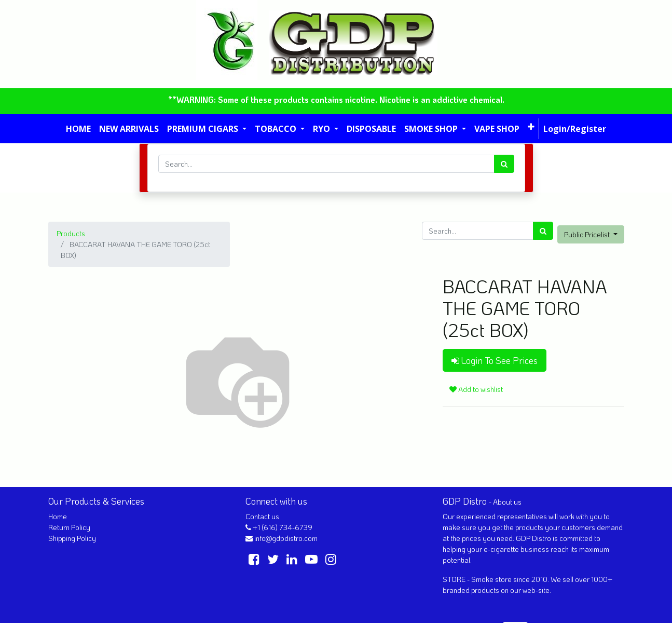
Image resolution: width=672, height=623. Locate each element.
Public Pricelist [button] (588, 234)
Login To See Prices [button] (495, 360)
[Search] (504, 164)
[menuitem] (78, 129)
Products (71, 233)
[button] (531, 127)
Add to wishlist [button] (476, 389)
